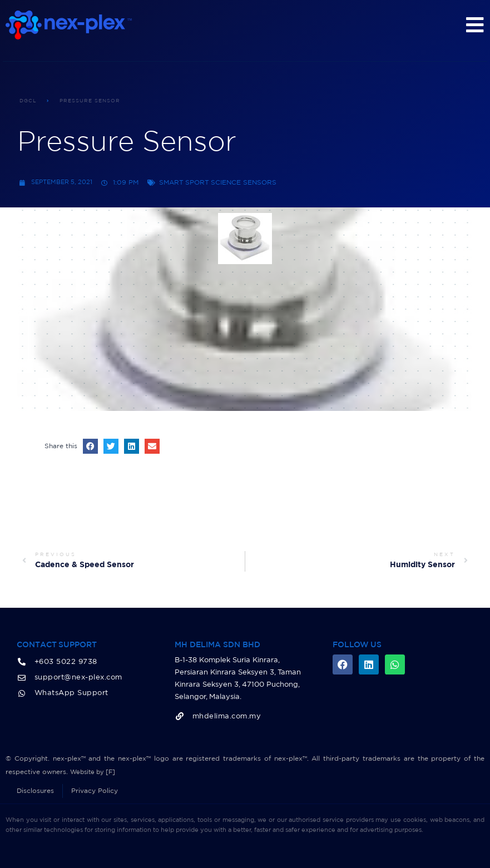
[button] (90, 446)
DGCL (28, 101)
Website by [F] (95, 772)
